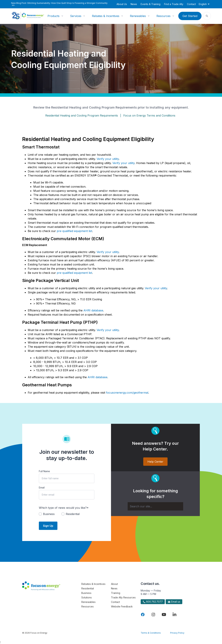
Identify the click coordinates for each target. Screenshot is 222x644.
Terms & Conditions (151, 633)
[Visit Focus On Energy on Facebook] (143, 615)
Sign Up (48, 526)
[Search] (155, 506)
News (134, 4)
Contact (191, 4)
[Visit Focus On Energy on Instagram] (153, 615)
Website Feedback (122, 606)
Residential (88, 588)
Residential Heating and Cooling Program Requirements (82, 115)
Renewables (138, 16)
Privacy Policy (177, 633)
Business (86, 593)
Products (54, 16)
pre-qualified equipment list (74, 231)
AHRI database (93, 310)
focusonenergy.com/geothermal (127, 393)
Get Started (190, 16)
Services (76, 16)
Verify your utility (108, 159)
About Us (122, 4)
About (114, 584)
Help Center (155, 462)
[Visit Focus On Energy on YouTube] (164, 615)
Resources (163, 16)
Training (116, 593)
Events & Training (151, 4)
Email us (174, 602)
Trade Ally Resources (123, 597)
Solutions (87, 597)
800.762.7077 (153, 602)
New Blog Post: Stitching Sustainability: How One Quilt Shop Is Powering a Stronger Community (59, 4)
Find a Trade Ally (174, 4)
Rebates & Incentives (106, 16)
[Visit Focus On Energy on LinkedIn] (174, 615)
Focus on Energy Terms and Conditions (149, 115)
